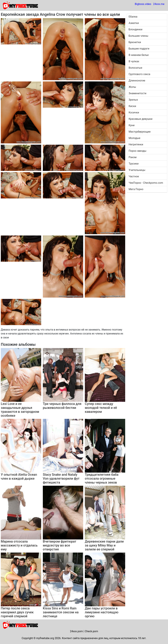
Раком (133, 157)
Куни (132, 125)
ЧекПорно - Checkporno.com (146, 183)
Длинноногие (137, 81)
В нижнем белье (139, 55)
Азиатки (134, 23)
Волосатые (135, 68)
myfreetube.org (45, 638)
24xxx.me (159, 4)
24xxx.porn (76, 631)
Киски (132, 106)
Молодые (134, 138)
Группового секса (139, 74)
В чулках (134, 61)
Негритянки (136, 144)
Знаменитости (137, 93)
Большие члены (138, 36)
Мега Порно (136, 189)
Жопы (132, 87)
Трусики (134, 164)
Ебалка (133, 17)
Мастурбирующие (140, 132)
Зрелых (133, 100)
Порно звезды (137, 151)
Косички (134, 112)
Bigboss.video (143, 4)
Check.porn (91, 631)
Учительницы (137, 170)
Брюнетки (135, 42)
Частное (134, 176)
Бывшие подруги (139, 49)
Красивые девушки (141, 119)
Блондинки (136, 29)
